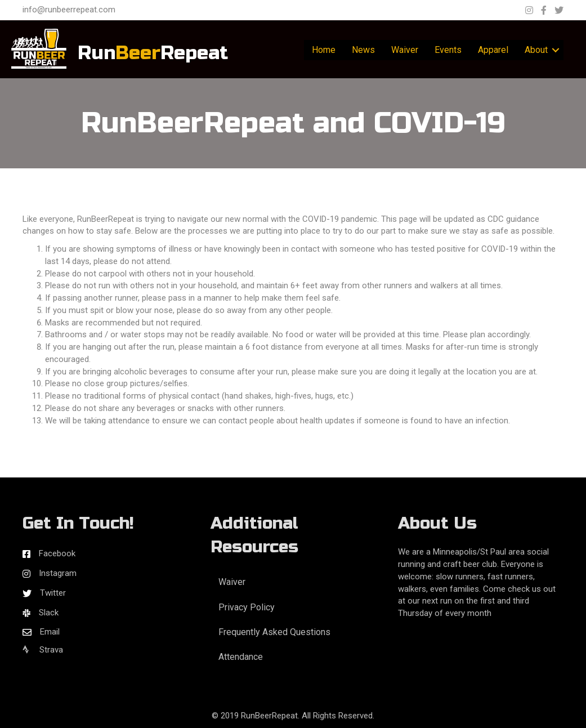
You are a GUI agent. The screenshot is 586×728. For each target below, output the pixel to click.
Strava (43, 650)
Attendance (241, 657)
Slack (49, 613)
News (363, 50)
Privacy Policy (247, 607)
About (536, 50)
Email (50, 632)
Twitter (53, 593)
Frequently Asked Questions (274, 632)
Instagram (58, 573)
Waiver (405, 50)
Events (448, 50)
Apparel (493, 50)
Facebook (57, 553)
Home (324, 50)
